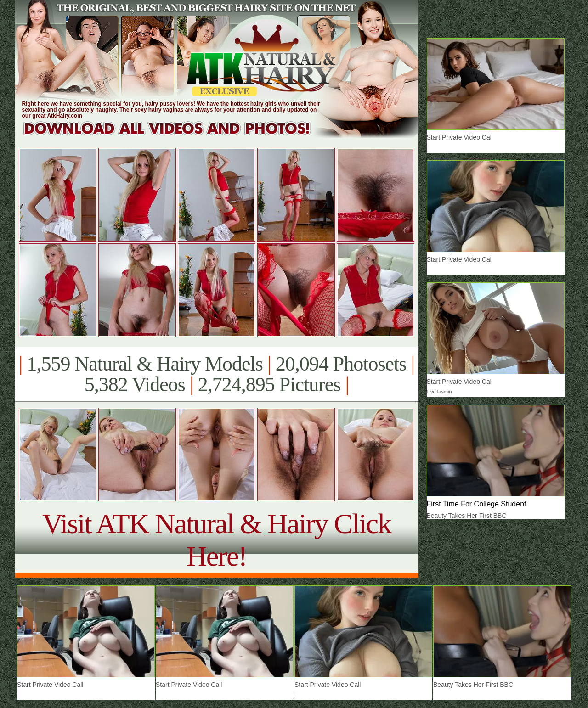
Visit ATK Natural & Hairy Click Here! (217, 540)
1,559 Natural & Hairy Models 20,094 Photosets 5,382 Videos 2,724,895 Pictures (217, 374)
